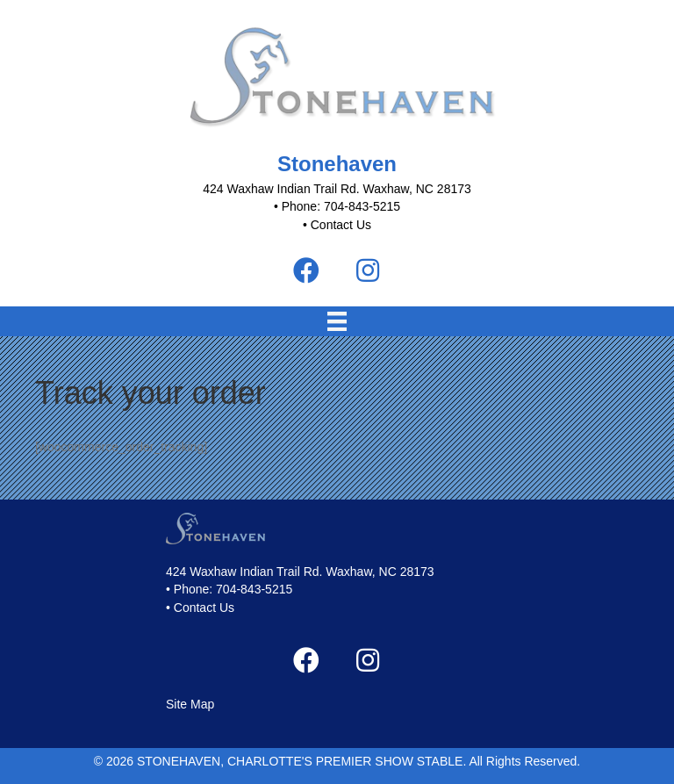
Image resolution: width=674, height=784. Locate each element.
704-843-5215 (254, 589)
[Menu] (337, 321)
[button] (306, 270)
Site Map (190, 704)
